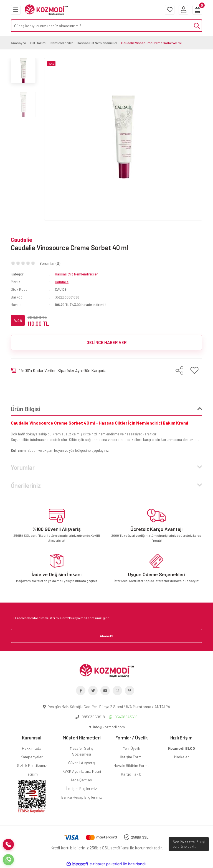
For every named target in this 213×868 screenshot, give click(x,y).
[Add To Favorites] (195, 371)
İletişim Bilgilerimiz (82, 788)
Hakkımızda (32, 748)
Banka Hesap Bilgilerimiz (82, 797)
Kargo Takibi (132, 774)
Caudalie (21, 240)
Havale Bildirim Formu (131, 765)
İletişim (32, 774)
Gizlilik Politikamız (32, 765)
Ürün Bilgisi (26, 409)
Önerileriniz (26, 485)
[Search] (106, 26)
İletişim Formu (132, 757)
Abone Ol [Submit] (106, 636)
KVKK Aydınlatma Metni (82, 771)
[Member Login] (183, 10)
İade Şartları (82, 780)
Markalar (182, 757)
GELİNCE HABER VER (107, 342)
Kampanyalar (32, 757)
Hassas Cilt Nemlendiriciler (76, 274)
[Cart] (197, 10)
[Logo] (46, 9)
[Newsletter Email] (106, 618)
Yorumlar (23, 467)
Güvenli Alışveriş (82, 763)
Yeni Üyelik (132, 748)
